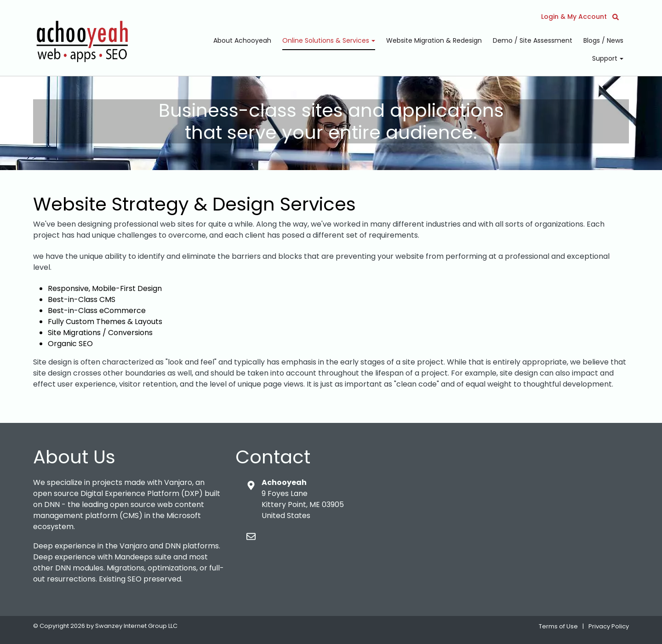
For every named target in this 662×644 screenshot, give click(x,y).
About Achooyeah (242, 40)
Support (606, 58)
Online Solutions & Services (327, 40)
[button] (616, 16)
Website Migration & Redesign (434, 40)
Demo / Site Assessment (533, 40)
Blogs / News (603, 40)
